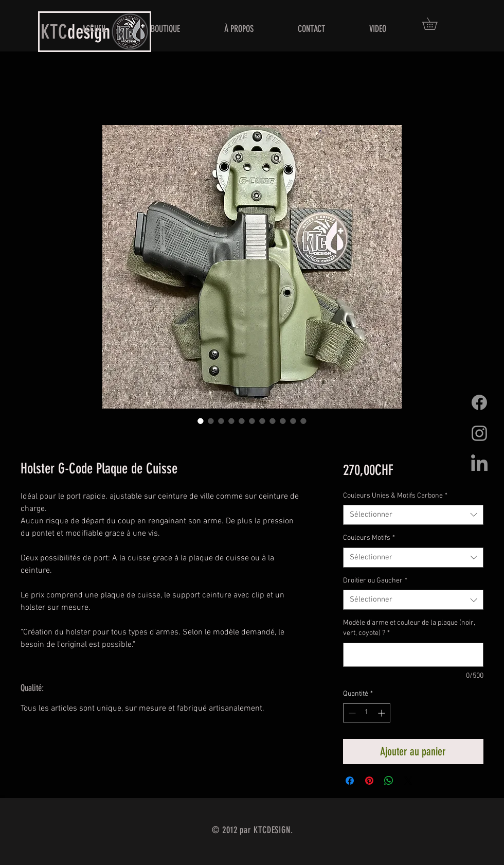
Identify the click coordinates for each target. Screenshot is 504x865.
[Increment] (382, 713)
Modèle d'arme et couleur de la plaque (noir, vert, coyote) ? (409, 628)
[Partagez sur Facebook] (350, 781)
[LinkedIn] (479, 464)
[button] (436, 24)
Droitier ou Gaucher (375, 581)
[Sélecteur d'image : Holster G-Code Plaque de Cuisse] (201, 421)
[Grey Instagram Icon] (479, 433)
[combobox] (413, 515)
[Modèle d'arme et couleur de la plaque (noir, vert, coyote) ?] (413, 655)
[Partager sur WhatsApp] (389, 781)
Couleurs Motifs (369, 538)
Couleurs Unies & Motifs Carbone (395, 496)
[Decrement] (351, 713)
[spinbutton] (367, 713)
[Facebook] (479, 402)
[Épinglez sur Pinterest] (369, 781)
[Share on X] (408, 781)
